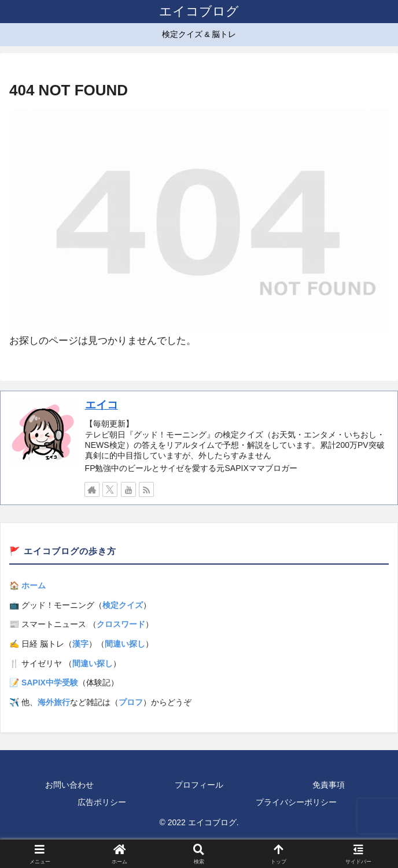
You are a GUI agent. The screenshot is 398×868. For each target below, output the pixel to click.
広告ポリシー (102, 802)
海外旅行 (54, 702)
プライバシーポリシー (296, 802)
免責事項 (329, 785)
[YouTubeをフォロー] (128, 489)
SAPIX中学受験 (50, 682)
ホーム (34, 585)
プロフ (131, 702)
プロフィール (199, 785)
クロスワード (121, 624)
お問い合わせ (69, 785)
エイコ (102, 405)
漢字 (80, 644)
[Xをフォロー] (110, 489)
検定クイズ (123, 605)
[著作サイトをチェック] (92, 489)
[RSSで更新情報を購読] (146, 489)
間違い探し (125, 644)
